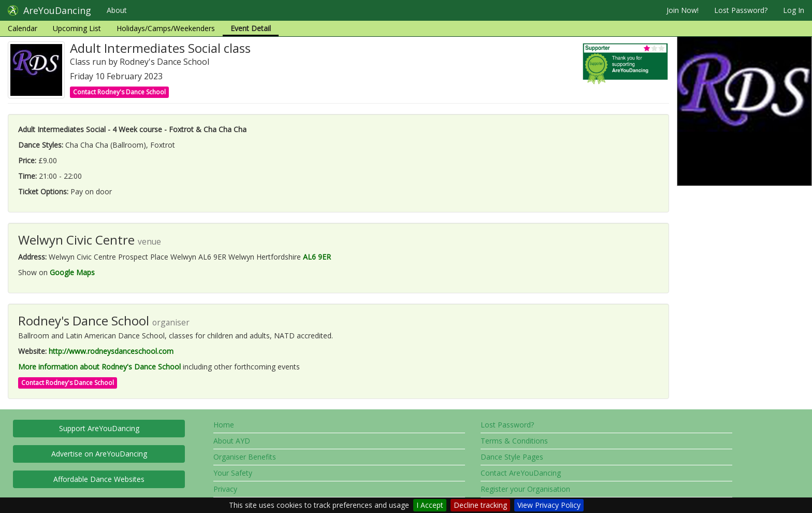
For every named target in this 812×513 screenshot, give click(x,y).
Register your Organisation (525, 489)
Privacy (225, 489)
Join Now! (683, 10)
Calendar (23, 28)
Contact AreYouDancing (521, 473)
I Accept (430, 505)
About (117, 10)
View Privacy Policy (549, 505)
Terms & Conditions (514, 441)
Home (224, 425)
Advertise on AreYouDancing (99, 454)
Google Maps (72, 272)
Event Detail (251, 28)
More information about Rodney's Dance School (99, 367)
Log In (794, 10)
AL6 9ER (317, 257)
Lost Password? (741, 10)
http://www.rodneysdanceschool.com (111, 351)
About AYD (232, 441)
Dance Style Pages (512, 457)
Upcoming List (77, 28)
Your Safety (233, 473)
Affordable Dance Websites (99, 479)
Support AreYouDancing (99, 428)
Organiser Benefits (245, 457)
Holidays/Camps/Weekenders (166, 28)
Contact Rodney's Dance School (119, 92)
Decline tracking (480, 505)
